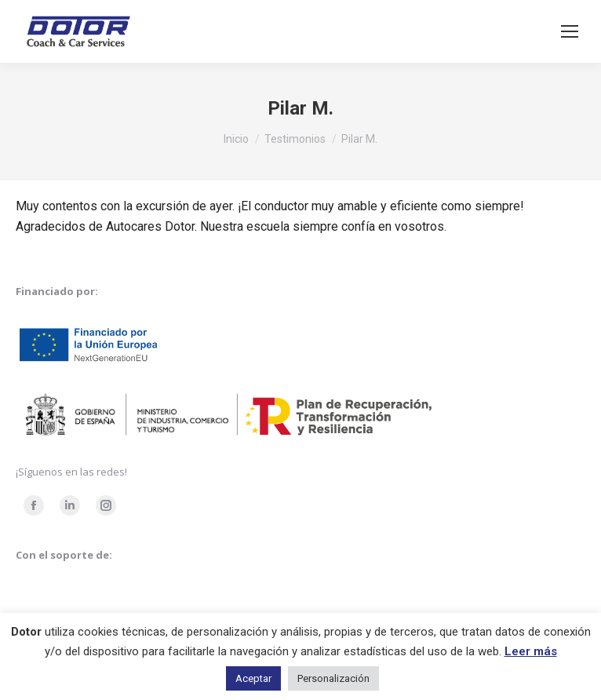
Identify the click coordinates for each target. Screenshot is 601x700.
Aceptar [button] (253, 678)
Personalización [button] (333, 678)
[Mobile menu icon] (570, 31)
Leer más (531, 651)
